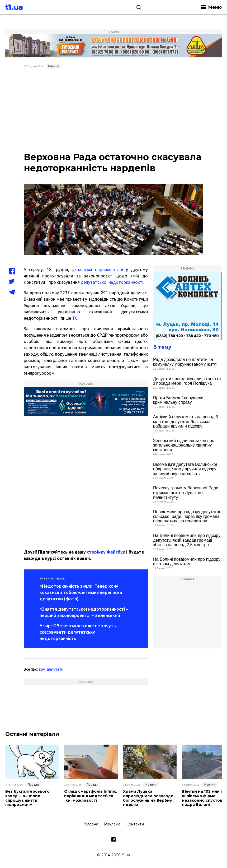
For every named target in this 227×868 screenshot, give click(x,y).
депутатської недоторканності (112, 282)
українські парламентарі (98, 270)
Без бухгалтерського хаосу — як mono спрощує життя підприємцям (27, 798)
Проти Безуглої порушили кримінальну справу (178, 400)
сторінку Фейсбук (106, 552)
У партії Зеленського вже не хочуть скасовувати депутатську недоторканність (78, 632)
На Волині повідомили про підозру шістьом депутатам (187, 562)
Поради (33, 785)
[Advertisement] (113, 110)
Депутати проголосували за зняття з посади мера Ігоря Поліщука (187, 381)
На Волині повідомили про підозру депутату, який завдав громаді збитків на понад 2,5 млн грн (187, 540)
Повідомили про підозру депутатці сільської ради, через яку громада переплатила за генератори (187, 516)
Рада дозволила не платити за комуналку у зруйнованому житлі (185, 362)
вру (42, 669)
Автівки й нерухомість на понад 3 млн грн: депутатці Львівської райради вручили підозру (186, 421)
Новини (54, 66)
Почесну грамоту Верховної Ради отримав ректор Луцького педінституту (186, 493)
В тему (162, 347)
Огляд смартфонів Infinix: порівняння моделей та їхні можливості (91, 796)
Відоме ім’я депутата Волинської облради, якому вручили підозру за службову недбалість (185, 469)
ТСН (76, 318)
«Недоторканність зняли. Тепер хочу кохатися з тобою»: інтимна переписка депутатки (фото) (81, 592)
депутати (55, 669)
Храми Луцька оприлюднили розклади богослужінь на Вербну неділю (148, 798)
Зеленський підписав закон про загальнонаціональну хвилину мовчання (184, 445)
